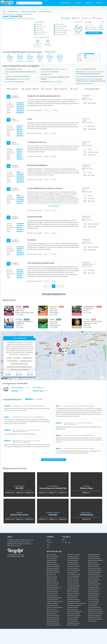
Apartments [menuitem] (66, 3)
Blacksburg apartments (53, 570)
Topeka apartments (93, 599)
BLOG (64, 540)
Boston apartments (52, 576)
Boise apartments (51, 574)
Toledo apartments (93, 598)
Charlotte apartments (52, 586)
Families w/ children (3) (30, 89)
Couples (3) (46, 89)
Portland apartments (94, 556)
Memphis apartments (73, 596)
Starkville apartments (94, 590)
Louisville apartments (73, 588)
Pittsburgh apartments (94, 554)
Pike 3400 (19, 488)
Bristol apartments (51, 580)
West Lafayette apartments (95, 613)
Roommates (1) (61, 89)
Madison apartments (73, 592)
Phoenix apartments (73, 625)
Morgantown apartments (74, 605)
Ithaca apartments (72, 572)
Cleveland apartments (52, 596)
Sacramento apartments (95, 568)
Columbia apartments (52, 599)
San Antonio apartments (94, 572)
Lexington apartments (73, 584)
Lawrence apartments (73, 582)
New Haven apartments (74, 613)
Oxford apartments (72, 621)
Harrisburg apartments (73, 558)
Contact (49, 543)
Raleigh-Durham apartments (96, 560)
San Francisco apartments (95, 576)
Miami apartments (72, 598)
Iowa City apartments (73, 568)
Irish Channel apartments (74, 570)
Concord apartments (52, 605)
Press (48, 547)
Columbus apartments (53, 603)
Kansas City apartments (74, 576)
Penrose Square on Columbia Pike (53, 488)
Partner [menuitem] (99, 3)
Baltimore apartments (52, 564)
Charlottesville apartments (54, 588)
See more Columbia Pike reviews (53, 460)
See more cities (92, 621)
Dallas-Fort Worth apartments (55, 607)
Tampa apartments (93, 596)
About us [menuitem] (89, 3)
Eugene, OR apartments (53, 619)
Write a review (50, 52)
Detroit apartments (52, 613)
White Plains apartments (95, 615)
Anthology (53, 515)
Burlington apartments (53, 582)
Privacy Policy (21, 556)
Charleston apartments (53, 584)
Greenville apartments (73, 556)
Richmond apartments (94, 564)
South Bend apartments (94, 584)
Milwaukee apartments (73, 599)
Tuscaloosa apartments (94, 607)
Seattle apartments (93, 582)
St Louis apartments (93, 592)
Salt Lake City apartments (95, 570)
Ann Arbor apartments (53, 556)
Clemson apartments (52, 594)
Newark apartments (73, 609)
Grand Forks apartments (53, 623)
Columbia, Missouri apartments (55, 601)
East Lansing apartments (53, 617)
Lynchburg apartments (73, 590)
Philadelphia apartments (74, 623)
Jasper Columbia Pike (45, 11)
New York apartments (73, 617)
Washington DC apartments (95, 611)
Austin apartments (51, 562)
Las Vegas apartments (73, 580)
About (49, 540)
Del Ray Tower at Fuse (19, 515)
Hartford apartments (73, 560)
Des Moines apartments (53, 611)
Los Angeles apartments (74, 586)
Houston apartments (73, 564)
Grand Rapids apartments (53, 625)
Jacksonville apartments (74, 574)
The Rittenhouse (86, 515)
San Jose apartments (94, 578)
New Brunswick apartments (75, 611)
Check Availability (94, 33)
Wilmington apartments (94, 617)
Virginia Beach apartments (95, 609)
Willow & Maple (86, 488)
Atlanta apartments (52, 560)
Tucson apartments (93, 603)
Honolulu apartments (73, 562)
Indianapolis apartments (74, 566)
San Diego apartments (94, 574)
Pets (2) (74, 89)
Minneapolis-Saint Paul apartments (77, 603)
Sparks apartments (93, 586)
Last (62, 286)
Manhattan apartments (73, 594)
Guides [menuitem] (79, 3)
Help (48, 545)
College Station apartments (54, 598)
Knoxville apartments (73, 578)
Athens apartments (52, 558)
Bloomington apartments (53, 572)
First (45, 286)
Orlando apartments (73, 619)
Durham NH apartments (53, 615)
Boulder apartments (52, 578)
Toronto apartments (93, 601)
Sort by (87, 89)
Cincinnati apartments (52, 592)
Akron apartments (51, 554)
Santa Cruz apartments (94, 580)
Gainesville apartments (53, 621)
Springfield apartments (94, 588)
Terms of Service (12, 556)
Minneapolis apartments (74, 601)
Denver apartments (52, 609)
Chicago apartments (52, 590)
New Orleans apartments (74, 615)
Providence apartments (94, 558)
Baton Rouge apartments (53, 566)
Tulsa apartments (93, 605)
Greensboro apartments (74, 554)
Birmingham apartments (53, 568)
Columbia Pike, (8, 18)
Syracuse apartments (94, 594)
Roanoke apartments (94, 566)
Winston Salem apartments (95, 619)
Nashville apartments (73, 607)
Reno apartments (93, 562)
